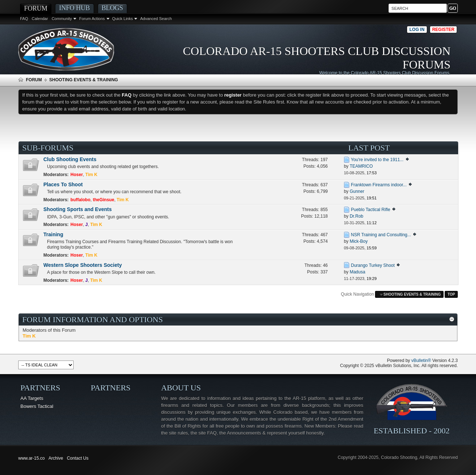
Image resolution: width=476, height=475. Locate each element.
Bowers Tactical (37, 406)
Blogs (112, 8)
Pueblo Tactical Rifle (371, 210)
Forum (36, 8)
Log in (417, 30)
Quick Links (123, 19)
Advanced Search (156, 19)
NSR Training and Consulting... (381, 235)
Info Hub (75, 8)
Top (451, 294)
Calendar (40, 19)
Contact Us (77, 458)
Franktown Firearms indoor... (379, 185)
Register (443, 30)
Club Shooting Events (70, 159)
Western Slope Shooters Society (83, 265)
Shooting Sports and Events (77, 209)
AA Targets (32, 398)
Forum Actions (92, 19)
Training (53, 234)
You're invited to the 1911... (377, 160)
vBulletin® (421, 361)
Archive (56, 458)
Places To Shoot (63, 184)
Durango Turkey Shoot (373, 265)
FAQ (24, 19)
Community (62, 19)
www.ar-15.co (32, 458)
